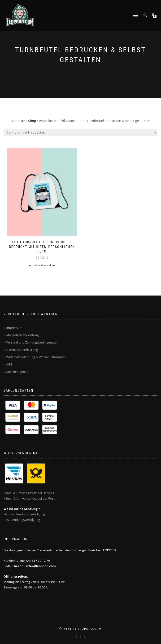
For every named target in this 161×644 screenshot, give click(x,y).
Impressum (14, 328)
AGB (9, 364)
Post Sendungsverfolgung (22, 520)
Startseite (18, 121)
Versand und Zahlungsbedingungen (32, 342)
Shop (32, 121)
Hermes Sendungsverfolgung (24, 514)
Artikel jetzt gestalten (42, 265)
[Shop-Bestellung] (80, 133)
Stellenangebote (18, 372)
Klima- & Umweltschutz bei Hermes (29, 493)
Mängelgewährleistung (22, 335)
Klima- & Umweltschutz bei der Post (29, 498)
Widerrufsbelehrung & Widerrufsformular (36, 357)
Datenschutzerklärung (22, 350)
